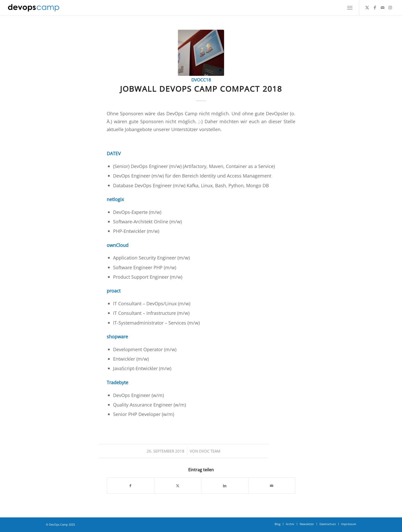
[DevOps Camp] (34, 8)
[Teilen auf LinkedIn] (225, 486)
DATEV (114, 153)
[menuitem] (350, 8)
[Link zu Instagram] (390, 7)
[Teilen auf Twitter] (178, 486)
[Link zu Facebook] (375, 7)
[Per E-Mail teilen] (272, 486)
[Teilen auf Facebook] (130, 486)
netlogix (115, 199)
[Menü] (350, 8)
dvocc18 (201, 80)
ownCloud (118, 245)
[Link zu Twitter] (367, 7)
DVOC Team (210, 451)
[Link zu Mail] (383, 7)
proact (114, 291)
